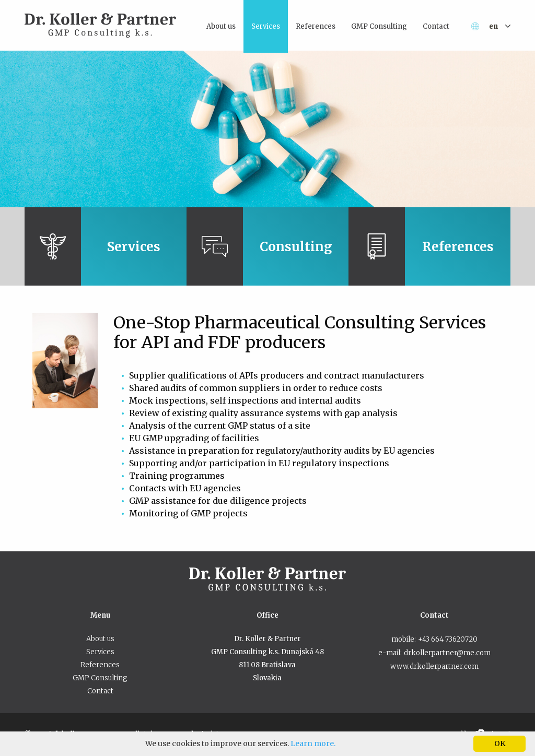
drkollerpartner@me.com (447, 653)
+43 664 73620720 (448, 639)
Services (100, 652)
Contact (100, 691)
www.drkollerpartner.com (434, 666)
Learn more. (313, 743)
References (100, 665)
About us (100, 639)
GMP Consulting (100, 678)
